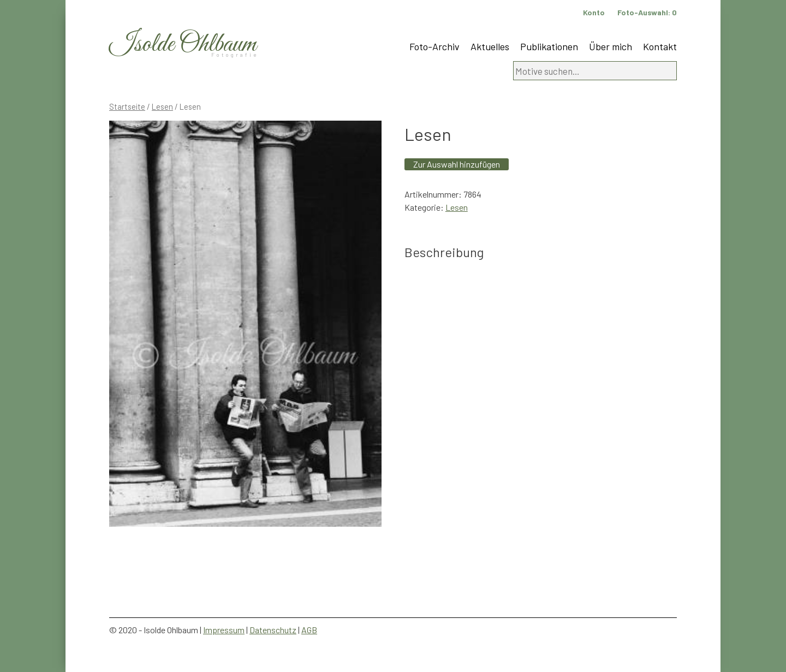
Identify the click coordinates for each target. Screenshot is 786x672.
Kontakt (660, 46)
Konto (594, 12)
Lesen (162, 106)
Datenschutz (273, 630)
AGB (309, 630)
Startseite (127, 106)
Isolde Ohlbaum (183, 44)
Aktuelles (490, 46)
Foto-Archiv (434, 46)
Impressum (224, 630)
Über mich (611, 46)
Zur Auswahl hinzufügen (457, 164)
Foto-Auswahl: (647, 12)
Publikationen (549, 46)
